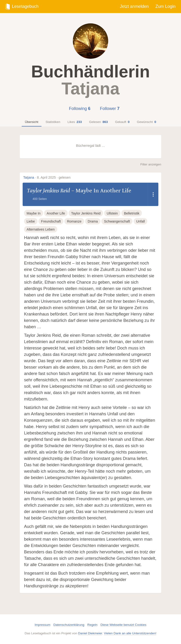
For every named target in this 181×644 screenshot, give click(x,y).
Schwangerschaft (117, 221)
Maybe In (34, 213)
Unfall (141, 221)
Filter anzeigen (151, 164)
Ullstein (112, 213)
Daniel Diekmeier (90, 633)
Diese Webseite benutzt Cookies (123, 625)
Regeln (93, 625)
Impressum (43, 625)
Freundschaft (51, 221)
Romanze (74, 221)
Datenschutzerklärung (69, 625)
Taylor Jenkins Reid (48, 191)
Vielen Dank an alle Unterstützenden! (130, 633)
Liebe (31, 221)
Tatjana (29, 177)
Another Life (56, 213)
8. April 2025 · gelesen (54, 177)
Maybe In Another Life (103, 191)
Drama (93, 221)
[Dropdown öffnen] (153, 194)
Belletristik (132, 213)
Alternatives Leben (41, 229)
